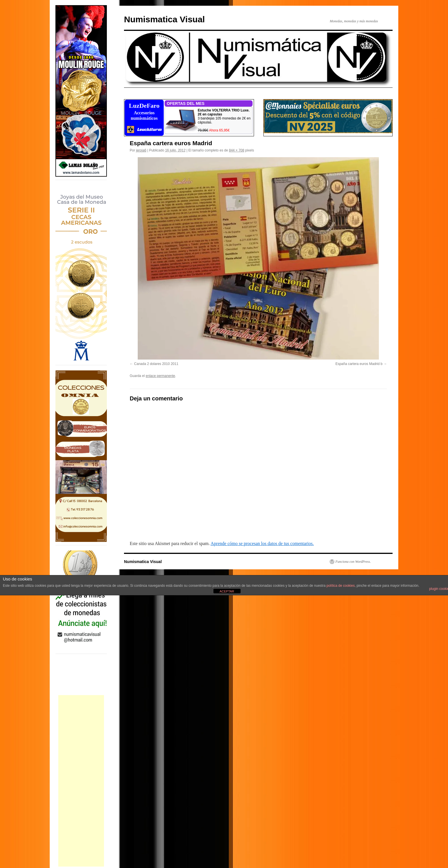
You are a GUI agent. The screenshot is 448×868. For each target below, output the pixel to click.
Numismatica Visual (164, 19)
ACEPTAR (227, 591)
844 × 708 (237, 150)
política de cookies (341, 586)
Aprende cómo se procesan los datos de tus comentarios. (262, 543)
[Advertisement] (81, 781)
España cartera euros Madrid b (359, 364)
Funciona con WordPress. (353, 562)
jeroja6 (141, 150)
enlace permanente (160, 376)
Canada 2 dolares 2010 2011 (156, 364)
